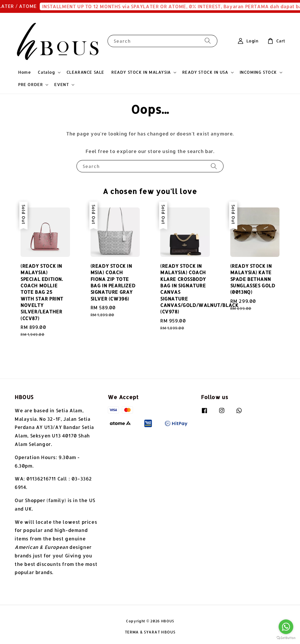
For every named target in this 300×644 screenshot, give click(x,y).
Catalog (46, 72)
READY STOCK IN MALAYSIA (141, 72)
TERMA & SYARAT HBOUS (150, 632)
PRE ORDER (30, 84)
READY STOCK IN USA (205, 72)
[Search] (208, 41)
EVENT (62, 84)
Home (24, 72)
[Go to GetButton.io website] (286, 638)
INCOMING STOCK (258, 72)
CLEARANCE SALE (85, 72)
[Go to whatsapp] (286, 627)
